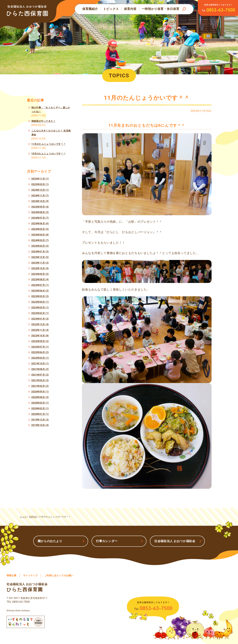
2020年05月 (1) (40, 403)
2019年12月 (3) (40, 420)
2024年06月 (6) (40, 223)
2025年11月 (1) (40, 179)
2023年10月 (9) (40, 268)
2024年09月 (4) (40, 207)
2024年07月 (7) (40, 218)
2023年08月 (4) (40, 279)
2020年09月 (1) (40, 392)
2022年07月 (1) (40, 347)
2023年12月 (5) (40, 257)
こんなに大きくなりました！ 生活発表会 (51, 133)
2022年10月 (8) (40, 336)
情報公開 (11, 576)
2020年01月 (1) (40, 414)
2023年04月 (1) (40, 302)
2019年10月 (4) (40, 425)
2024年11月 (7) (40, 196)
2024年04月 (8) (40, 235)
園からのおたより (50, 541)
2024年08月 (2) (40, 212)
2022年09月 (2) (40, 341)
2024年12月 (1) (40, 190)
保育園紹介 (90, 9)
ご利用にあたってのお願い (59, 576)
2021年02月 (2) (40, 386)
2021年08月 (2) (40, 369)
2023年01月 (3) (40, 319)
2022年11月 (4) (40, 330)
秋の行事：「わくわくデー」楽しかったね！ (51, 110)
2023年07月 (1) (40, 285)
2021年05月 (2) (40, 380)
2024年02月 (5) (40, 246)
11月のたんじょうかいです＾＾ (49, 144)
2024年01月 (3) (40, 252)
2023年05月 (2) (40, 296)
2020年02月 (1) (40, 408)
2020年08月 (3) (40, 397)
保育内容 (130, 9)
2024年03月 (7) (40, 240)
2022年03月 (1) (40, 358)
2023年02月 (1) (40, 313)
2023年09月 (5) (40, 274)
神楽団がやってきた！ (43, 121)
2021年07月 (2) (40, 375)
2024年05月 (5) (40, 229)
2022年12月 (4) (40, 324)
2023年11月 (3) (40, 263)
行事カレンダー (107, 541)
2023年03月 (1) (40, 308)
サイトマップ (30, 576)
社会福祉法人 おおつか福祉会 (175, 541)
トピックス (111, 9)
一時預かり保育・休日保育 (160, 9)
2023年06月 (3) (40, 291)
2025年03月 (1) (40, 184)
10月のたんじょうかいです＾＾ (49, 154)
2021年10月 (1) (40, 364)
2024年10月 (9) (40, 201)
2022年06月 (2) (40, 352)
